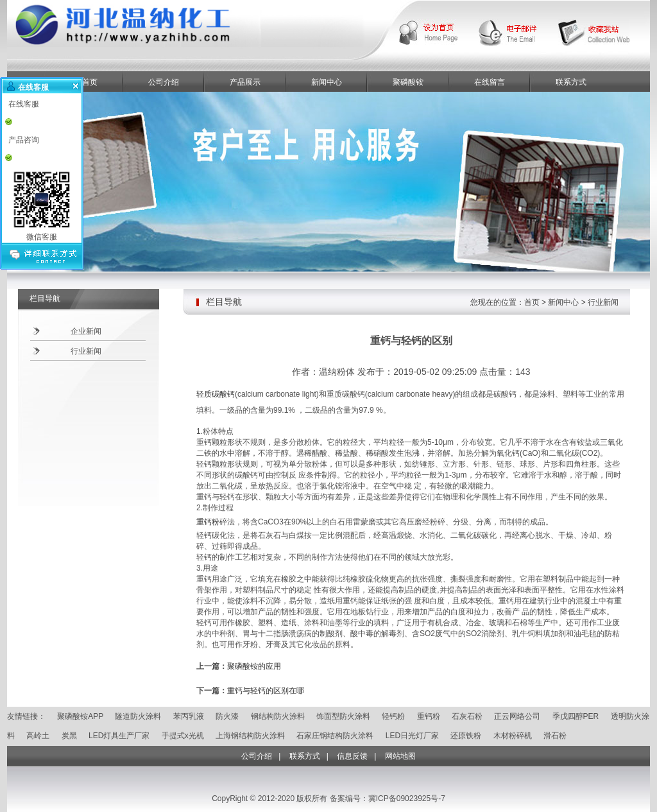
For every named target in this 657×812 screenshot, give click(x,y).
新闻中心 (327, 82)
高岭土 (38, 736)
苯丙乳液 (189, 716)
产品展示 (245, 82)
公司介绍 (164, 82)
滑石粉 (555, 736)
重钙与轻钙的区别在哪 (266, 691)
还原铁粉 (466, 736)
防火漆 (227, 716)
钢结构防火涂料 (278, 716)
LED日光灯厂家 (412, 736)
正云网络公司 (517, 716)
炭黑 (69, 736)
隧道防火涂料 (138, 716)
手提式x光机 (183, 736)
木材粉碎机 (513, 736)
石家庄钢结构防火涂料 (335, 736)
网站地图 (400, 756)
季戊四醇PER (576, 716)
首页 (532, 302)
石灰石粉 (467, 716)
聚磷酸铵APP (80, 716)
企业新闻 (86, 331)
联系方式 (571, 82)
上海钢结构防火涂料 (250, 736)
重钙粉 (208, 522)
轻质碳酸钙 (216, 394)
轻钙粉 (393, 716)
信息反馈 (352, 756)
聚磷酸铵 (408, 82)
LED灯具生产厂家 (119, 736)
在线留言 (490, 82)
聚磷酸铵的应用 (254, 666)
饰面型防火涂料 (343, 716)
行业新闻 (86, 351)
